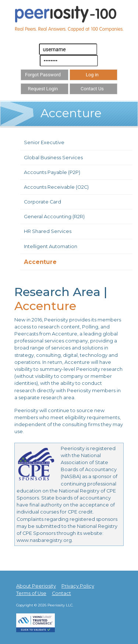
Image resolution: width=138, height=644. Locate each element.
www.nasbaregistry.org (44, 540)
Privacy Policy (78, 586)
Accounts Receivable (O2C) (56, 187)
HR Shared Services (48, 231)
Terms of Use (31, 593)
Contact (61, 593)
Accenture (40, 262)
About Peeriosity (36, 586)
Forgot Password (43, 75)
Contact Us (92, 89)
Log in (92, 75)
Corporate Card (43, 202)
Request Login (43, 89)
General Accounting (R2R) (54, 217)
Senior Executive (44, 142)
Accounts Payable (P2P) (52, 172)
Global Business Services (53, 158)
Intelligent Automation (51, 246)
